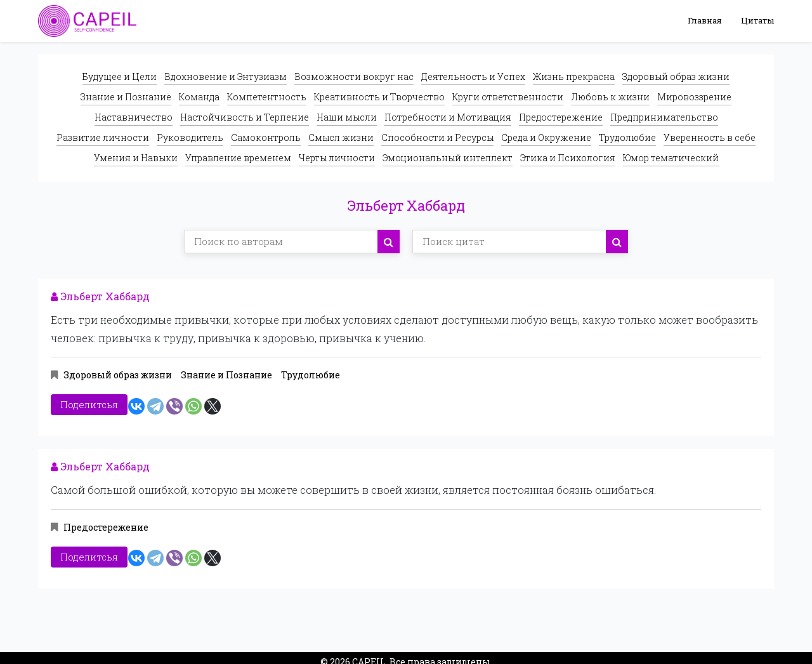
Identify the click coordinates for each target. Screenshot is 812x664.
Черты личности (337, 158)
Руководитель (190, 137)
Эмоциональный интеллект (448, 158)
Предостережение (561, 117)
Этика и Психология (568, 158)
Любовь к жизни (610, 97)
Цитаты (757, 20)
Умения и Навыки (136, 158)
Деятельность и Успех (473, 76)
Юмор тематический (671, 158)
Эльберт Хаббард (100, 296)
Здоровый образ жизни (676, 76)
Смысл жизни (341, 137)
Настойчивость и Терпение (245, 117)
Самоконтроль (266, 137)
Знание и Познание (126, 97)
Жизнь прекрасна (574, 76)
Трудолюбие (627, 137)
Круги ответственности (508, 97)
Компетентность (267, 97)
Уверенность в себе (710, 137)
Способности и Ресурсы (437, 137)
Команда (199, 97)
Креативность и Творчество (379, 97)
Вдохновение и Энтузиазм (226, 76)
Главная (705, 20)
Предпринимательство (664, 117)
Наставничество (134, 117)
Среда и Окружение (546, 137)
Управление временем (238, 158)
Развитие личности (103, 137)
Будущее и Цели (120, 76)
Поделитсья (89, 402)
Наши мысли (347, 117)
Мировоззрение (694, 97)
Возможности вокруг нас (354, 76)
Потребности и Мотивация (448, 117)
